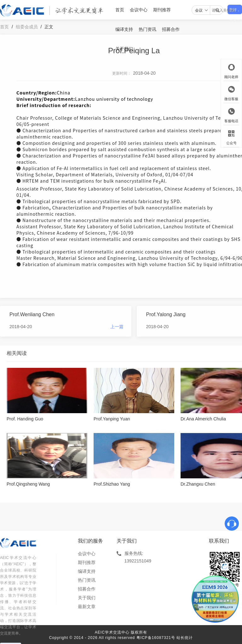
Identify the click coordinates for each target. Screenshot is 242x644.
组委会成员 (27, 27)
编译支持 (124, 29)
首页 (120, 10)
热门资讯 (147, 29)
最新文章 (87, 607)
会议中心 (139, 10)
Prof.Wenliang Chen (32, 314)
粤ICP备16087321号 (156, 638)
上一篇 (117, 327)
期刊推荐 (162, 10)
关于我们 (124, 49)
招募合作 (171, 29)
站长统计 (185, 638)
